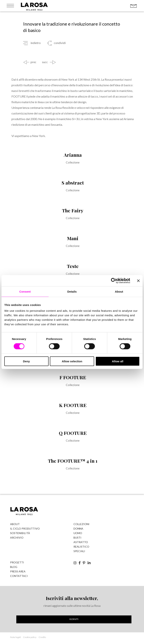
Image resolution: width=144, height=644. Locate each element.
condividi (59, 43)
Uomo (78, 533)
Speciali (79, 551)
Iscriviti (74, 619)
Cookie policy (30, 637)
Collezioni (81, 524)
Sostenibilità (20, 533)
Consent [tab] (25, 291)
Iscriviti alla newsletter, (72, 598)
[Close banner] (138, 281)
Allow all (118, 361)
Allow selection (72, 361)
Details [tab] (72, 291)
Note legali (15, 637)
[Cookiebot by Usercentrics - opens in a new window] (114, 281)
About (15, 524)
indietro (36, 43)
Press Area (18, 571)
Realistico (81, 547)
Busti (77, 538)
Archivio (17, 538)
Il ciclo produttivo (25, 529)
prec (33, 62)
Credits (42, 637)
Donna (78, 529)
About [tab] (119, 291)
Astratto (81, 542)
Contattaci (19, 576)
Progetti (17, 562)
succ (45, 62)
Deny (26, 361)
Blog (14, 567)
